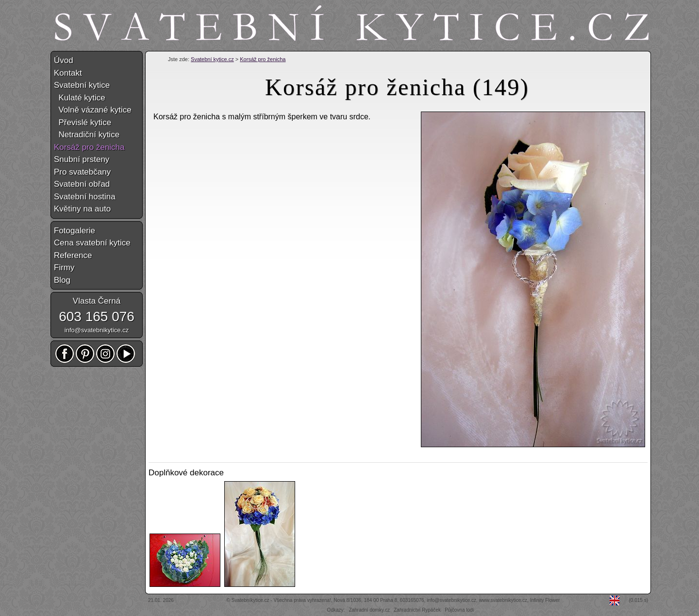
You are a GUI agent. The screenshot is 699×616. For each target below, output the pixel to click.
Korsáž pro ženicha (263, 59)
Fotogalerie (75, 231)
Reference (73, 255)
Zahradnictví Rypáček (417, 610)
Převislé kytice (83, 122)
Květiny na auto (82, 209)
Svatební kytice (82, 85)
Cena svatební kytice (92, 243)
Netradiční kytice (87, 135)
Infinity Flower (545, 600)
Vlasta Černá (97, 301)
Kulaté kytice (80, 98)
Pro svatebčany (82, 172)
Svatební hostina (85, 197)
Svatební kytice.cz (212, 59)
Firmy (64, 267)
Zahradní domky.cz (369, 610)
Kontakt (68, 73)
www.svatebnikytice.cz (503, 600)
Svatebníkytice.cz (250, 600)
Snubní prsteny (82, 159)
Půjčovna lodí (459, 610)
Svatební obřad (82, 184)
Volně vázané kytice (93, 110)
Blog (62, 280)
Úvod (64, 60)
